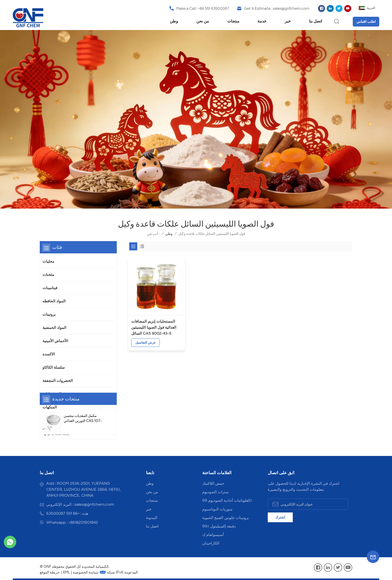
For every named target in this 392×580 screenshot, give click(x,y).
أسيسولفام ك (213, 535)
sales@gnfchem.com (291, 9)
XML (66, 572)
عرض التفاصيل (145, 338)
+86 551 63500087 (213, 9)
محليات (48, 261)
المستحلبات (52, 394)
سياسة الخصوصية (86, 572)
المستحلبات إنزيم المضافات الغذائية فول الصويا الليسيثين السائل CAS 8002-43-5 (154, 323)
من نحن (203, 21)
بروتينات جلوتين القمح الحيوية (225, 518)
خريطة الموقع (50, 572)
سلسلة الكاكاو (54, 367)
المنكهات (50, 407)
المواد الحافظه (54, 301)
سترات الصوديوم (215, 492)
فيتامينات (50, 288)
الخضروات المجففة (58, 381)
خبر (288, 21)
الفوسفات (51, 420)
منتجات (233, 21)
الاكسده (49, 354)
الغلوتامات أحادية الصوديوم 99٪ (227, 500)
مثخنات (48, 275)
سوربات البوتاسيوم (217, 509)
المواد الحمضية (54, 328)
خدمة (262, 21)
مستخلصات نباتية (56, 434)
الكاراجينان (211, 543)
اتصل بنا (315, 21)
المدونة (152, 518)
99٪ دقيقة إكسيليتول (219, 526)
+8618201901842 (83, 522)
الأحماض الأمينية (55, 341)
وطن (174, 21)
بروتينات (49, 314)
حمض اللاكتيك (213, 483)
